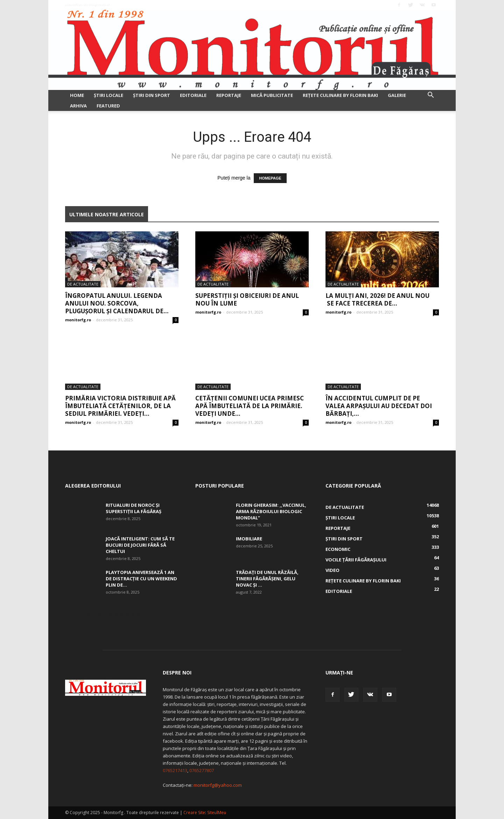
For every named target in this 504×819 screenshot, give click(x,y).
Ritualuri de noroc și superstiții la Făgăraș (134, 508)
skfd (70, 614)
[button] (430, 96)
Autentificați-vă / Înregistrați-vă (87, 5)
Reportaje (229, 95)
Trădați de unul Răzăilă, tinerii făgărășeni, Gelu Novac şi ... (267, 579)
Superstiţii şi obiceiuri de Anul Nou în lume (247, 299)
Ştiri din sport (152, 95)
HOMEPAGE (270, 178)
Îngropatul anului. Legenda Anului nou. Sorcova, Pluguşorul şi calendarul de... (117, 303)
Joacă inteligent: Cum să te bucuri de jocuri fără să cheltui (140, 545)
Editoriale (193, 95)
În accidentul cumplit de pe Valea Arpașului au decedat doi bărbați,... (379, 406)
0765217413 (175, 770)
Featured (108, 106)
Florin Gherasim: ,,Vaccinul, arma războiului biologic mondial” (271, 511)
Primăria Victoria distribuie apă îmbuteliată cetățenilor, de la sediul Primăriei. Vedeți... (120, 406)
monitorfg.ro (78, 320)
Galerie (397, 95)
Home (77, 95)
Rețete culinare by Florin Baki (340, 95)
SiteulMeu (217, 813)
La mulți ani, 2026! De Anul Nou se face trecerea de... (377, 299)
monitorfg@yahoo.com (218, 785)
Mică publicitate (272, 95)
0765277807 (202, 770)
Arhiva (78, 106)
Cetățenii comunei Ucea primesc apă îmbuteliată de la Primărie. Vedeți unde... (250, 406)
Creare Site (194, 813)
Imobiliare (249, 539)
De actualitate (83, 284)
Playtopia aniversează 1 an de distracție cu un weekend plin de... (141, 579)
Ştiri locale (108, 95)
